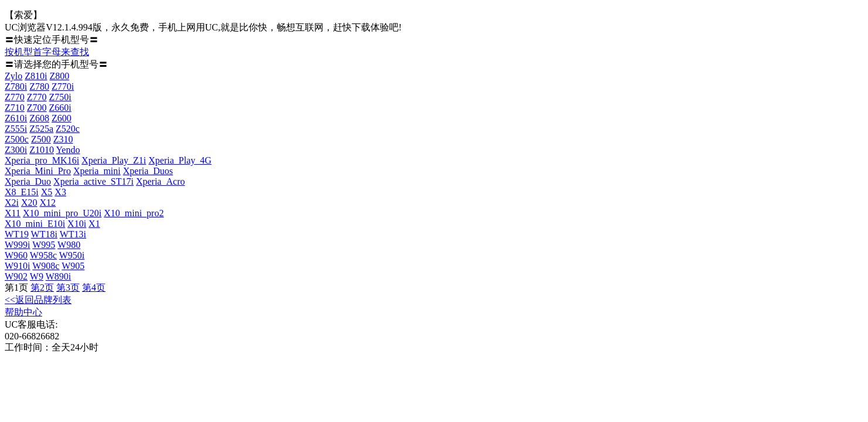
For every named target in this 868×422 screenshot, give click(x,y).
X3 (60, 192)
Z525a (41, 129)
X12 (48, 203)
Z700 (37, 108)
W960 (16, 255)
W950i (72, 255)
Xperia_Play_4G (180, 160)
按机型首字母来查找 (47, 52)
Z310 (63, 139)
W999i (18, 245)
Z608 (39, 118)
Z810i (36, 76)
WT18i (44, 234)
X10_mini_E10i (35, 224)
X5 (47, 192)
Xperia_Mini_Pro (38, 171)
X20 (29, 203)
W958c (43, 255)
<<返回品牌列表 (38, 300)
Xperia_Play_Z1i (114, 160)
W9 (37, 276)
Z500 (41, 139)
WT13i (73, 234)
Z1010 (42, 150)
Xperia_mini (97, 171)
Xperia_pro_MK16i (42, 160)
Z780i (16, 86)
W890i (59, 276)
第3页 (68, 287)
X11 (13, 213)
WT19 (17, 234)
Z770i (63, 86)
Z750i (60, 97)
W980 (69, 245)
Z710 (15, 108)
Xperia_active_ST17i (93, 181)
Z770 (15, 97)
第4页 (94, 287)
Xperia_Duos (148, 171)
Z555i (16, 129)
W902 (16, 276)
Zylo (13, 76)
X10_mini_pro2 (134, 213)
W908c (46, 266)
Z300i (16, 150)
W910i (18, 266)
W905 (73, 266)
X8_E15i (22, 192)
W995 (44, 245)
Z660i (60, 108)
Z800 (59, 76)
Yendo (68, 150)
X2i (12, 203)
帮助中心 (23, 312)
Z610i (16, 118)
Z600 (62, 118)
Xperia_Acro (161, 181)
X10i (77, 224)
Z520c (68, 129)
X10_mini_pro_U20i (62, 213)
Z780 (39, 86)
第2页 (42, 287)
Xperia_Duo (28, 181)
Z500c (17, 139)
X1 (94, 224)
